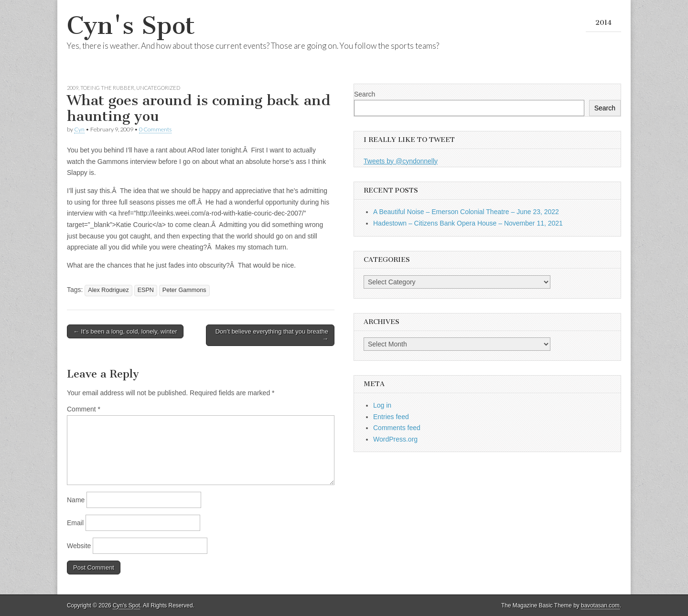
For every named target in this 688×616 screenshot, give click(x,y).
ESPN (146, 290)
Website (79, 546)
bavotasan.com (600, 605)
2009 (73, 88)
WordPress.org (395, 439)
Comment (84, 409)
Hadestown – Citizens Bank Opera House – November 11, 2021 (468, 223)
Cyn (79, 129)
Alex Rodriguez (108, 290)
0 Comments (155, 129)
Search (365, 94)
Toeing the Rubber (107, 88)
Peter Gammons (184, 290)
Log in (382, 405)
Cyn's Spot (131, 26)
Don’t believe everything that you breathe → (272, 335)
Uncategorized (158, 88)
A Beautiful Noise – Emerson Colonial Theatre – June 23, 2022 (466, 212)
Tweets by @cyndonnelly (401, 161)
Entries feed (391, 417)
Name (76, 500)
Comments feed (397, 428)
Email (75, 523)
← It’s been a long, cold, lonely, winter (125, 331)
